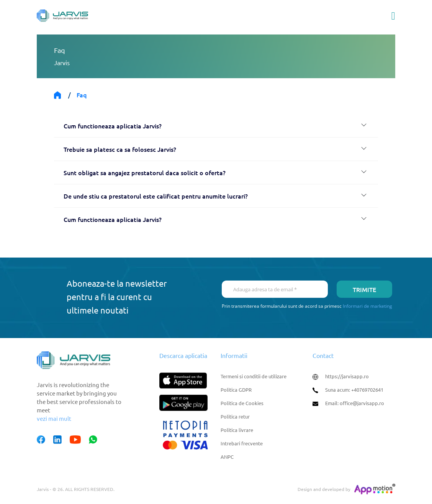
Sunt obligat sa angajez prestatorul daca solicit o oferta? (145, 172)
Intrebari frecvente (242, 443)
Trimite (364, 289)
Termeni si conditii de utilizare (254, 376)
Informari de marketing (367, 306)
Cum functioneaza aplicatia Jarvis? (113, 126)
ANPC (227, 457)
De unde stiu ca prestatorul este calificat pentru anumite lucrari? (156, 196)
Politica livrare (237, 430)
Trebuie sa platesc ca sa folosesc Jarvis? (120, 149)
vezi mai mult (54, 418)
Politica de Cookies (242, 403)
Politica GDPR (236, 390)
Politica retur (235, 416)
